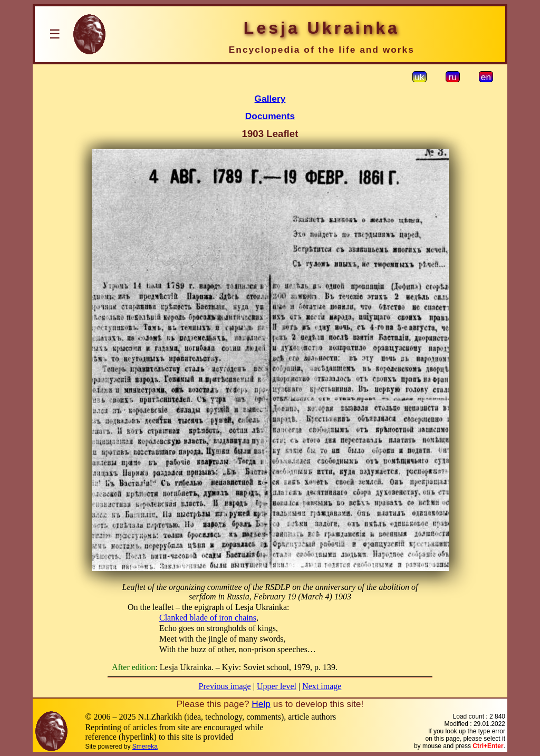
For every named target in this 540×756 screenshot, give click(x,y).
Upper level (277, 686)
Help (261, 704)
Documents (270, 116)
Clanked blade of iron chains (208, 618)
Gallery (270, 99)
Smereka (145, 747)
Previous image (225, 686)
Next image (322, 686)
